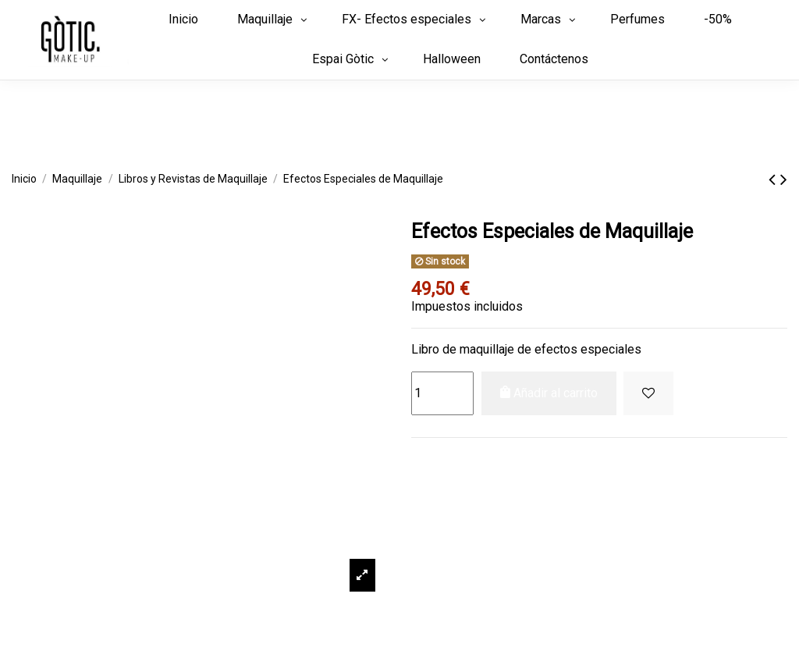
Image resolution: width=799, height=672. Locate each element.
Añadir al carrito (549, 393)
